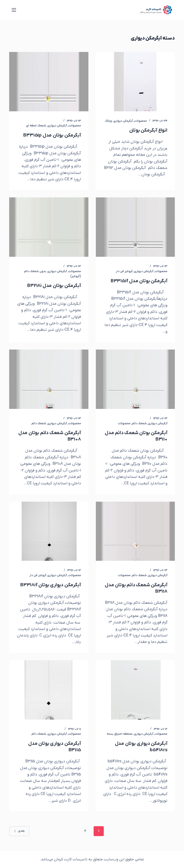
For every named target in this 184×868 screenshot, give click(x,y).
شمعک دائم (139, 423)
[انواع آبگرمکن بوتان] (135, 82)
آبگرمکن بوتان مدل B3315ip (51, 135)
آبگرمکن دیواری (123, 121)
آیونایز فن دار (124, 271)
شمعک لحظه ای (36, 126)
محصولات (141, 121)
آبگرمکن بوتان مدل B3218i (53, 286)
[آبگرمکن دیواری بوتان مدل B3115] (49, 690)
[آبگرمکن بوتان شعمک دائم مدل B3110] (135, 379)
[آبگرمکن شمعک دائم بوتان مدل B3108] (49, 379)
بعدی (19, 831)
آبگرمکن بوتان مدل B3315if (138, 281)
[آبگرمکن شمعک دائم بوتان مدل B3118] (135, 531)
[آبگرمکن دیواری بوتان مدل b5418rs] (135, 690)
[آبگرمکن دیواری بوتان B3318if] (49, 531)
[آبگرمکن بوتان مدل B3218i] (49, 227)
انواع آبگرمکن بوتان (147, 130)
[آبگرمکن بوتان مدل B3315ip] (49, 82)
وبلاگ (108, 121)
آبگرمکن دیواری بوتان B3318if (49, 585)
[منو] (14, 10)
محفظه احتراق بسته (120, 734)
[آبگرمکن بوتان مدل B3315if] (135, 227)
